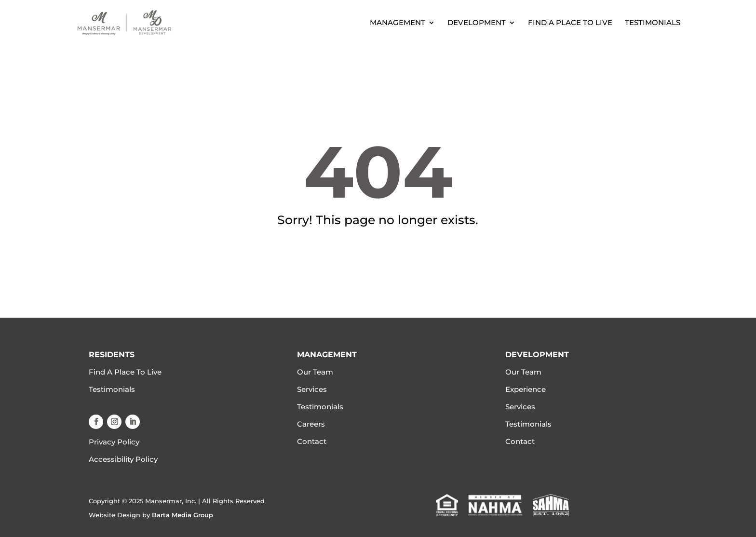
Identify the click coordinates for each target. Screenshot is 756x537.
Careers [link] (311, 424)
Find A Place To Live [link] (570, 23)
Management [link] (398, 23)
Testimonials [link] (653, 23)
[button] (96, 422)
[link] (146, 22)
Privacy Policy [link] (114, 442)
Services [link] (312, 389)
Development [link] (477, 23)
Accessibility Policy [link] (123, 459)
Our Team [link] (315, 372)
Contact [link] (312, 441)
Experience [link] (526, 389)
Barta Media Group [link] (182, 515)
